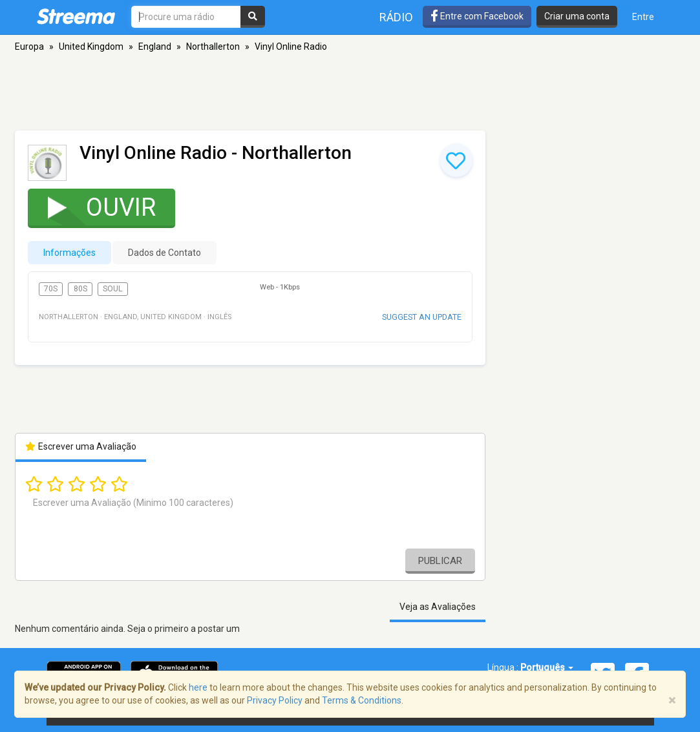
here (198, 687)
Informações (69, 253)
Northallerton (213, 47)
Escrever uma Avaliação (81, 446)
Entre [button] (643, 17)
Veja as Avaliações (438, 607)
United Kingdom (91, 47)
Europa (29, 47)
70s (51, 289)
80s (80, 289)
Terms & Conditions (362, 700)
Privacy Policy (275, 700)
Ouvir (93, 207)
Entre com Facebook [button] (477, 16)
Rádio (396, 17)
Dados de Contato (164, 253)
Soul (112, 289)
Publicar (440, 561)
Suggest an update (422, 317)
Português (547, 667)
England (155, 47)
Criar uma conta (577, 16)
